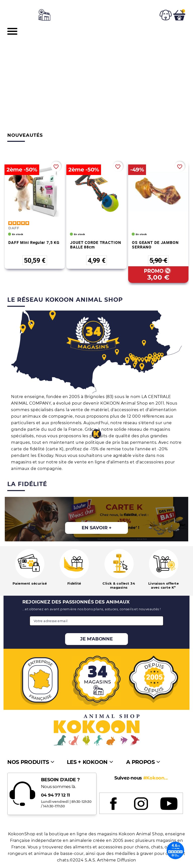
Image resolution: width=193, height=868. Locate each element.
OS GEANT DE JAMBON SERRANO (155, 245)
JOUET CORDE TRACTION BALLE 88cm (96, 245)
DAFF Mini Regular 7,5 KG (34, 242)
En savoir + (97, 528)
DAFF (14, 228)
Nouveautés (25, 135)
